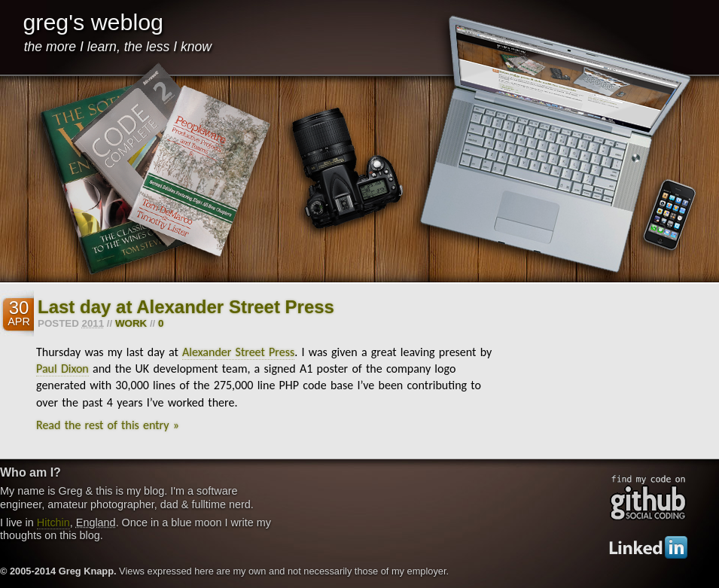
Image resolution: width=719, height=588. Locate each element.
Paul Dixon (62, 369)
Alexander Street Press (238, 352)
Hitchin (53, 522)
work (131, 323)
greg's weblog (93, 22)
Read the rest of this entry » (108, 425)
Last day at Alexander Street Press (186, 307)
